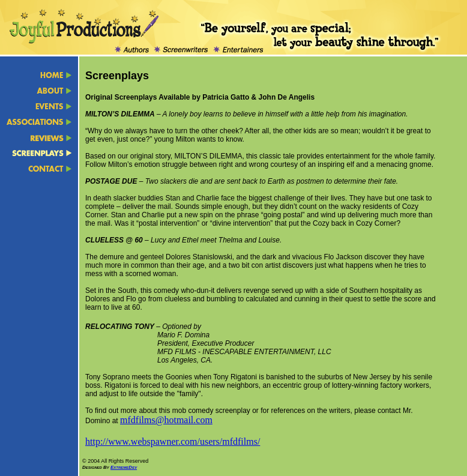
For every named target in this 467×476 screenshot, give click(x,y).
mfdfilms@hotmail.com (166, 420)
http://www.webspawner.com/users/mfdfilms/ (173, 441)
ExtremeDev (124, 467)
